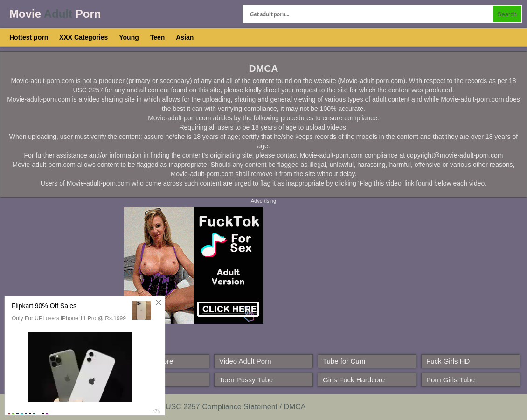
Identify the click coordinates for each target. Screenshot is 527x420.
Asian (185, 37)
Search (507, 14)
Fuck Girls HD (448, 361)
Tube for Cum (344, 361)
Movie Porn (55, 14)
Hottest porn (29, 37)
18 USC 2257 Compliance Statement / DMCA (231, 407)
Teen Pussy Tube (246, 380)
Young (129, 37)
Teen (158, 37)
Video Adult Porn (245, 361)
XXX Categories (83, 37)
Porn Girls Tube (451, 380)
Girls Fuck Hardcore (354, 380)
